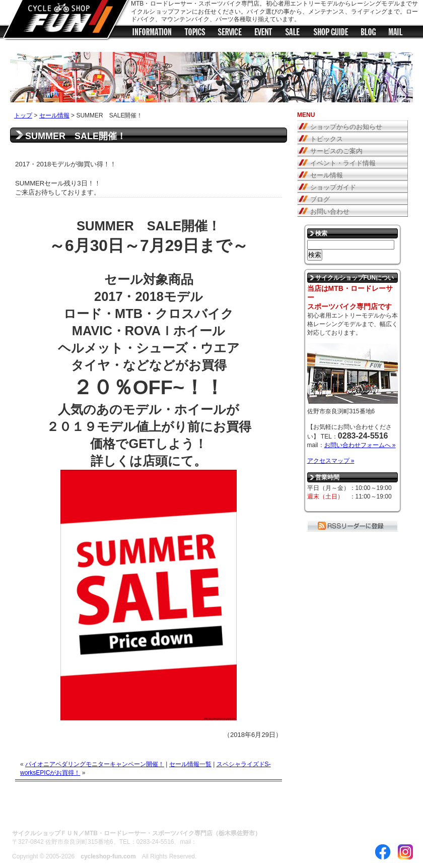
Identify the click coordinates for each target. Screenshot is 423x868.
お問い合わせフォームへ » (360, 445)
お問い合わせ (330, 211)
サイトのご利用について (90, 815)
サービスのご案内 (336, 151)
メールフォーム (396, 34)
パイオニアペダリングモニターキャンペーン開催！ (95, 764)
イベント (263, 34)
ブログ (369, 34)
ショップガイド (331, 34)
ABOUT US (29, 815)
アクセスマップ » (331, 461)
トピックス (195, 34)
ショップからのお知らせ (152, 34)
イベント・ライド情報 (343, 163)
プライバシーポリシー (166, 815)
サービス (230, 34)
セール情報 (293, 34)
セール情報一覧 (190, 764)
